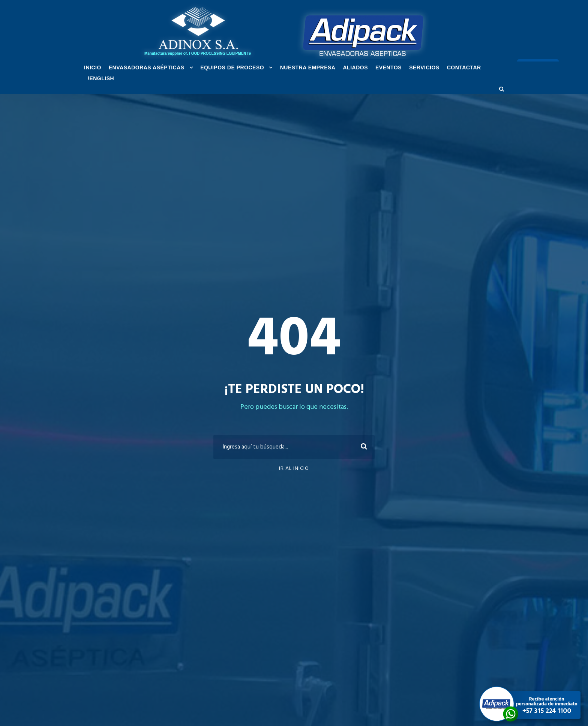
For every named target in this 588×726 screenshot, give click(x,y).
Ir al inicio (294, 469)
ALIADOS (355, 67)
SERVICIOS (424, 67)
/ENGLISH (101, 78)
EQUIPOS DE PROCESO (232, 67)
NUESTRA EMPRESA (308, 67)
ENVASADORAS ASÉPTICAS (147, 67)
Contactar (464, 67)
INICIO (93, 67)
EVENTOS (388, 67)
